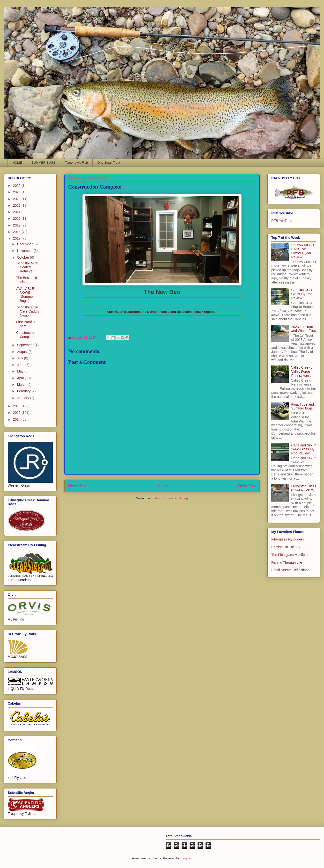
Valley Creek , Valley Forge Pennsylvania (302, 372)
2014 (17, 419)
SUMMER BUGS (44, 163)
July (20, 358)
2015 (17, 413)
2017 (17, 238)
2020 (17, 219)
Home (163, 486)
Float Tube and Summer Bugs (303, 406)
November (25, 251)
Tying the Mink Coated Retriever (27, 267)
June (21, 365)
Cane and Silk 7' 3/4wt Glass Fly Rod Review (304, 449)
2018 (17, 232)
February (24, 391)
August (23, 352)
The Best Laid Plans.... (27, 280)
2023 (17, 199)
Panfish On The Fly (286, 547)
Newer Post (78, 486)
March (22, 385)
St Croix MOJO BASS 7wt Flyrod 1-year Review (303, 251)
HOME (17, 163)
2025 (17, 192)
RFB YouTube (282, 221)
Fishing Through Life (287, 562)
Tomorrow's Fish (76, 163)
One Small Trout (109, 163)
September (26, 345)
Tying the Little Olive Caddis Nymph (28, 311)
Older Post (247, 486)
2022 (17, 205)
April (21, 378)
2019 (17, 225)
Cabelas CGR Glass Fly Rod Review (302, 294)
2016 (17, 406)
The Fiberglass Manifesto (290, 555)
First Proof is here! (26, 324)
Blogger (186, 858)
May (21, 371)
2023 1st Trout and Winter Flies (304, 329)
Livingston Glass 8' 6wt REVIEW (304, 488)
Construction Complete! (26, 335)
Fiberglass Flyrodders (288, 539)
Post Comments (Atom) (172, 498)
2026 (17, 186)
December (25, 244)
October (23, 257)
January (23, 398)
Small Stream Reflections (290, 570)
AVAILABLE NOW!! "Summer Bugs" (25, 295)
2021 (17, 212)
